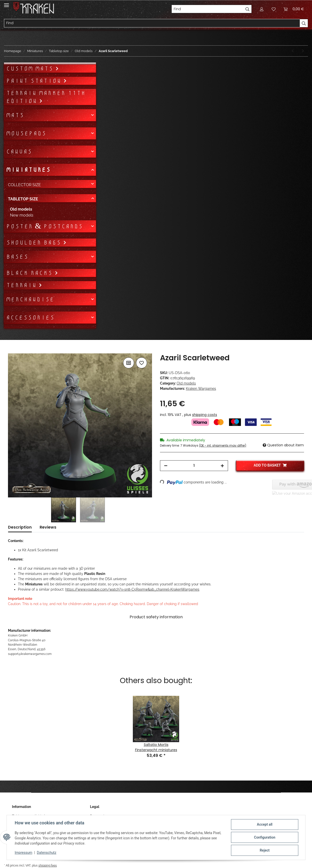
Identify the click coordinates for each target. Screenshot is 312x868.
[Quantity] (194, 466)
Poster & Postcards (44, 226)
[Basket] (294, 9)
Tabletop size (23, 199)
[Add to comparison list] (129, 363)
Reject (265, 850)
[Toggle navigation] (6, 3)
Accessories (30, 317)
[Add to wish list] (142, 363)
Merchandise (30, 299)
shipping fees (48, 865)
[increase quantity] (222, 466)
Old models (186, 383)
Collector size (24, 185)
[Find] (208, 9)
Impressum (23, 853)
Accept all (265, 824)
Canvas (19, 152)
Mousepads (26, 133)
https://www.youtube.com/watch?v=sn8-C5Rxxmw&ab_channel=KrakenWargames (132, 589)
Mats (15, 115)
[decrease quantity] (166, 466)
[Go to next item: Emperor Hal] (303, 51)
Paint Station (35, 81)
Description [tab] (20, 527)
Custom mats (31, 69)
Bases (17, 257)
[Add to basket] (12, 351)
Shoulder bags (35, 242)
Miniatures (28, 170)
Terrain (22, 285)
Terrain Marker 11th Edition (46, 97)
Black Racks (30, 273)
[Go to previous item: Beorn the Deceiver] (293, 51)
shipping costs (205, 415)
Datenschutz (47, 853)
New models (22, 215)
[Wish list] (274, 9)
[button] (262, 9)
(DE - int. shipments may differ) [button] (223, 445)
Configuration (265, 837)
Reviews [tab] (48, 527)
